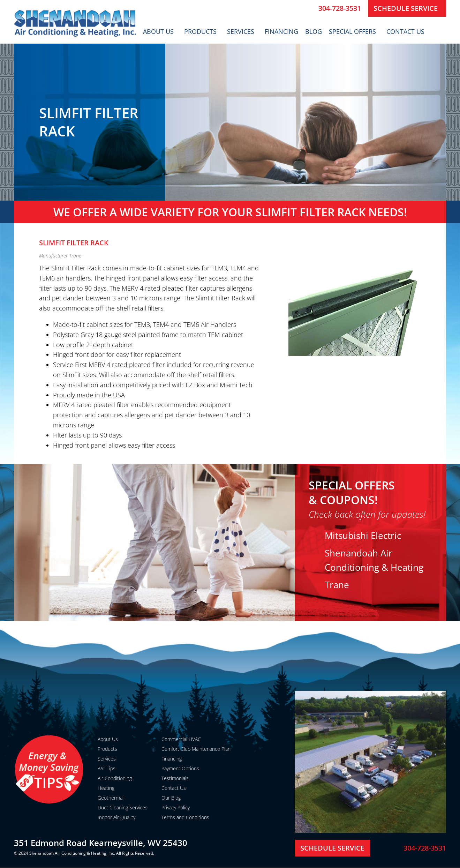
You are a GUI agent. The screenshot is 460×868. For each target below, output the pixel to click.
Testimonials (175, 778)
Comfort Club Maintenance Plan (196, 749)
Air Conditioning (115, 778)
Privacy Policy (176, 807)
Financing (281, 31)
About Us (160, 31)
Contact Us (407, 31)
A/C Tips (107, 768)
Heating (106, 788)
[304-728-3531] (310, 8)
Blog (314, 31)
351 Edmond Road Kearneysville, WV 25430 (101, 843)
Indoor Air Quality (116, 817)
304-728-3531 (340, 8)
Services (242, 31)
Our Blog (171, 798)
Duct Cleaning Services (123, 807)
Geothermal (111, 798)
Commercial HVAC (181, 739)
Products (202, 31)
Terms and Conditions (185, 817)
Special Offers (354, 31)
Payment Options (180, 768)
